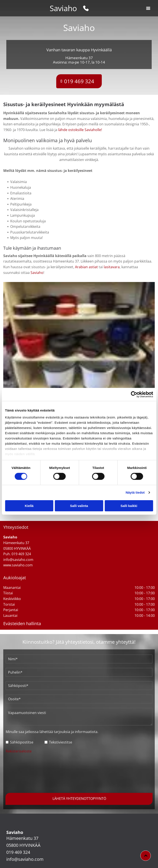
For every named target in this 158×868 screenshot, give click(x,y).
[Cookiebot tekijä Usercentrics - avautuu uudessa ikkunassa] (134, 394)
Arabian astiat (86, 267)
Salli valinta (79, 506)
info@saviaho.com (25, 859)
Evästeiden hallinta (22, 623)
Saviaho (63, 8)
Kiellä (29, 506)
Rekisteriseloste (19, 751)
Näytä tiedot (135, 492)
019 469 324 (18, 852)
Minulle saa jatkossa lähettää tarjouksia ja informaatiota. (52, 732)
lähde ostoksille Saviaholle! (80, 130)
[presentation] (24, 773)
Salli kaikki (129, 506)
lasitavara (112, 267)
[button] (148, 8)
